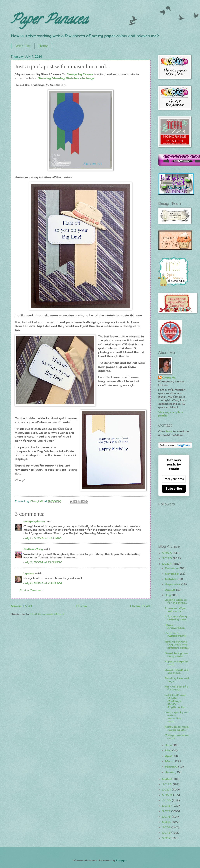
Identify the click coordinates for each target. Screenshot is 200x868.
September (173, 584)
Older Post (140, 606)
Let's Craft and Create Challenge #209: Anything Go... (176, 701)
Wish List (23, 46)
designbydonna (34, 521)
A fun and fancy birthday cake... (176, 618)
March (170, 761)
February (172, 767)
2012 (167, 838)
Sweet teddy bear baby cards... (177, 655)
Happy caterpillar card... (176, 663)
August (171, 590)
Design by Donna (80, 74)
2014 (167, 827)
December (173, 568)
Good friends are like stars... (177, 671)
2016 (167, 817)
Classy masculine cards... (177, 736)
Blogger (121, 860)
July (168, 595)
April (169, 756)
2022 (167, 784)
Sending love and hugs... (177, 680)
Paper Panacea (49, 21)
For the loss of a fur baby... (176, 688)
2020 (168, 795)
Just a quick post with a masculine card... (177, 717)
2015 (167, 822)
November (173, 574)
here (169, 431)
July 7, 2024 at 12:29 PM (43, 562)
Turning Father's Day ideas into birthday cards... (177, 645)
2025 (167, 558)
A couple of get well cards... (175, 610)
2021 (167, 790)
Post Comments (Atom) (47, 614)
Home (43, 46)
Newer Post (21, 606)
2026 (167, 553)
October (171, 579)
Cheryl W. (169, 378)
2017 (167, 811)
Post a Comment (32, 590)
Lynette (29, 573)
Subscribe (174, 489)
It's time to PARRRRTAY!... (176, 635)
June (169, 745)
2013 (167, 833)
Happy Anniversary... (175, 626)
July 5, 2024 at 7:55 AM (42, 538)
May (169, 750)
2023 (167, 779)
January (171, 772)
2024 (167, 564)
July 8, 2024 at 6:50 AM (43, 583)
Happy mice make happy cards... (177, 728)
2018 (167, 806)
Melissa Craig (33, 549)
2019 (167, 800)
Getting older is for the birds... (176, 601)
